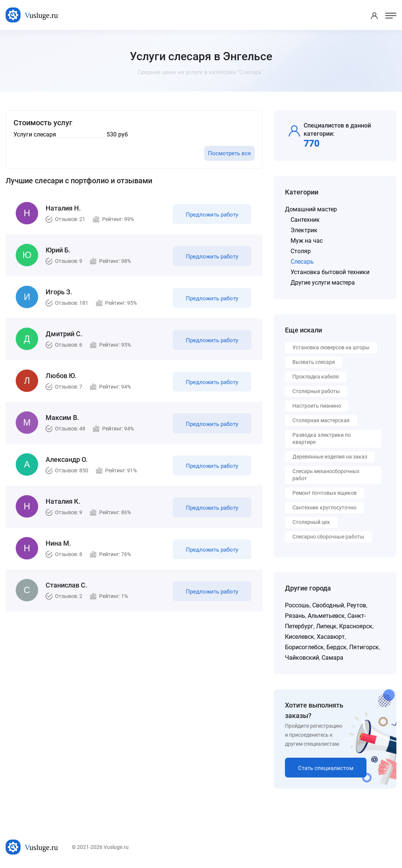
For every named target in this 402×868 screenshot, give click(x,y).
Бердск (337, 647)
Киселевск (300, 637)
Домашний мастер (311, 209)
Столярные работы (316, 391)
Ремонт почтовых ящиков (325, 493)
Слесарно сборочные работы (328, 537)
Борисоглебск (304, 647)
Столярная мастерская (321, 420)
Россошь (297, 605)
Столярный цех (311, 522)
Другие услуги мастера (323, 283)
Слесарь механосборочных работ (326, 475)
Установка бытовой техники (330, 272)
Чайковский (302, 658)
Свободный (328, 605)
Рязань (295, 616)
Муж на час (307, 241)
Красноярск (356, 626)
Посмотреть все (229, 153)
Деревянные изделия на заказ (330, 457)
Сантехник (305, 220)
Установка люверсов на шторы (331, 347)
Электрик (304, 230)
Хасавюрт (331, 637)
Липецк (326, 626)
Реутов (356, 605)
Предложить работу (212, 215)
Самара (332, 658)
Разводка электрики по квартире (322, 438)
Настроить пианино (317, 406)
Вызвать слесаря (314, 362)
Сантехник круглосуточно (324, 507)
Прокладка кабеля (316, 377)
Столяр (301, 251)
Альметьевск (326, 616)
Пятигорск (364, 647)
